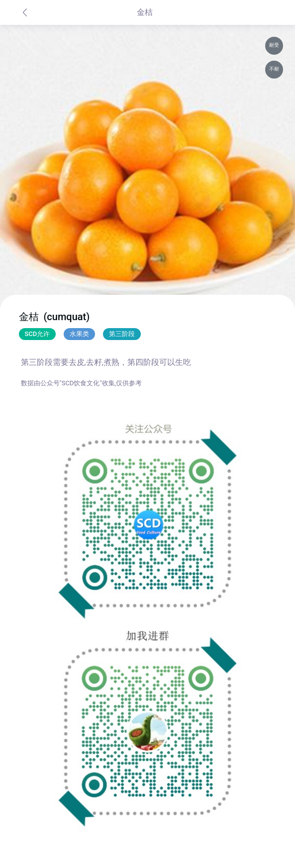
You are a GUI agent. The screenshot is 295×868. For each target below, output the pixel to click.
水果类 (79, 334)
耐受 (274, 45)
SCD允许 (38, 334)
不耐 (274, 69)
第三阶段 (122, 334)
